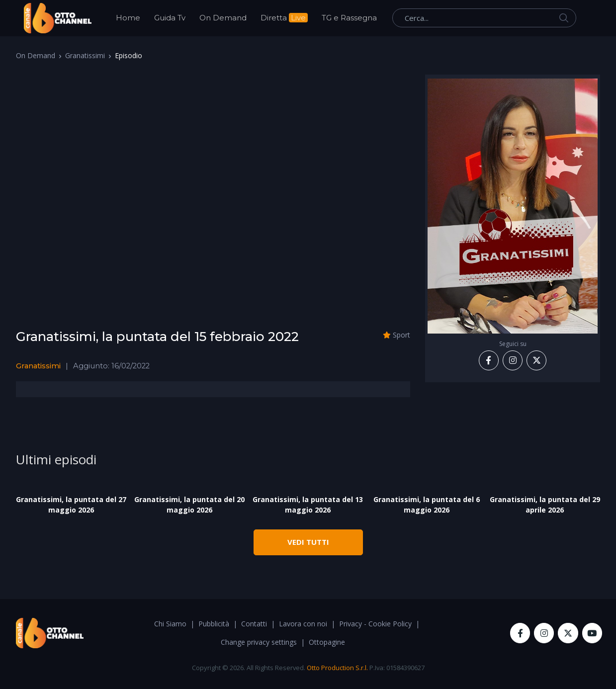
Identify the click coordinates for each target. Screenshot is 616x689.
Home (128, 18)
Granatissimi (85, 55)
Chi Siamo (170, 624)
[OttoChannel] (58, 18)
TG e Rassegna (349, 18)
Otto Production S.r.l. (337, 668)
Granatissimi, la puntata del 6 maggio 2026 (427, 505)
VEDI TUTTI (308, 542)
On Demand (223, 18)
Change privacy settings (259, 642)
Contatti (254, 624)
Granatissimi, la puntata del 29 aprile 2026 (545, 505)
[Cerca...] (484, 18)
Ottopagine (327, 642)
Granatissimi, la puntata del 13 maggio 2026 (308, 505)
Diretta (284, 18)
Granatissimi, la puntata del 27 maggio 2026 (71, 505)
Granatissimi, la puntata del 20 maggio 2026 (189, 505)
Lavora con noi (303, 624)
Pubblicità (214, 624)
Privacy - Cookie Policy (375, 624)
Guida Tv (170, 18)
